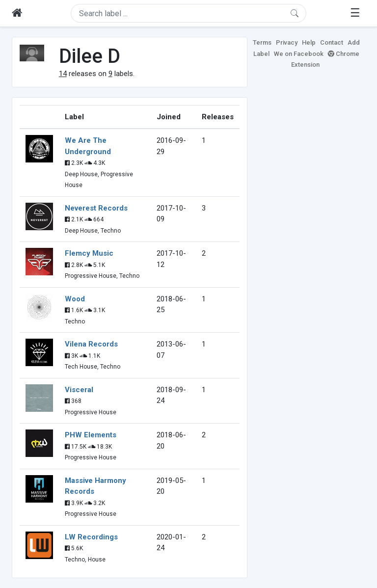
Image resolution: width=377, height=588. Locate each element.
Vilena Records (91, 344)
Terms (262, 42)
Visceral (79, 390)
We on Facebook (299, 54)
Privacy (287, 42)
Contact (332, 42)
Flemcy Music (89, 253)
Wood (75, 299)
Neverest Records (96, 208)
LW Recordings (91, 537)
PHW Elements (91, 435)
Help (309, 42)
